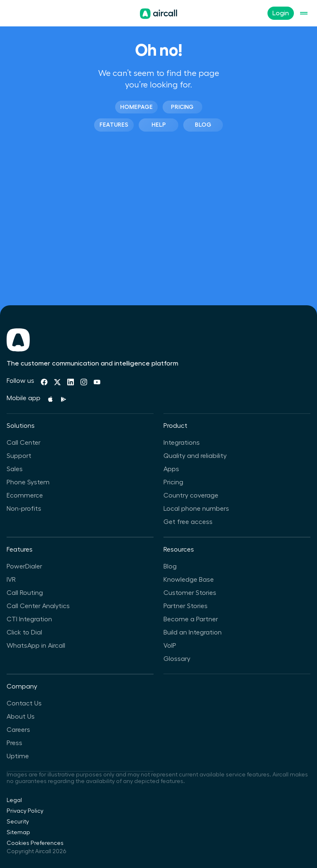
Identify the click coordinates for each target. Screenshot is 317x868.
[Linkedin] (71, 382)
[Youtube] (97, 382)
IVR (11, 580)
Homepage (136, 107)
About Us (21, 717)
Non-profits (24, 509)
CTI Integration (29, 619)
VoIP (170, 646)
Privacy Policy (25, 811)
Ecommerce (25, 495)
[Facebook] (44, 382)
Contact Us (24, 703)
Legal (14, 800)
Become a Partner (191, 619)
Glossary (177, 659)
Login (281, 13)
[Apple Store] (50, 399)
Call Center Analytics (38, 606)
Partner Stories (186, 606)
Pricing (182, 107)
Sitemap (18, 833)
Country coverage (191, 495)
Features (114, 125)
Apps (171, 469)
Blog (203, 125)
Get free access (188, 522)
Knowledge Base (189, 580)
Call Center (24, 443)
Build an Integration (193, 632)
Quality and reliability (195, 456)
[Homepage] (158, 14)
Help (159, 125)
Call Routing (25, 593)
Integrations (182, 443)
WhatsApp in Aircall (36, 646)
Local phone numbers (196, 509)
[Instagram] (84, 382)
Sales (15, 469)
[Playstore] (64, 399)
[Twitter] (57, 382)
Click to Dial (24, 632)
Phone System (28, 482)
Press (14, 743)
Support (19, 456)
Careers (18, 730)
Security (18, 822)
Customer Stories (190, 593)
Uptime (18, 756)
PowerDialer (24, 566)
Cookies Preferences (35, 843)
